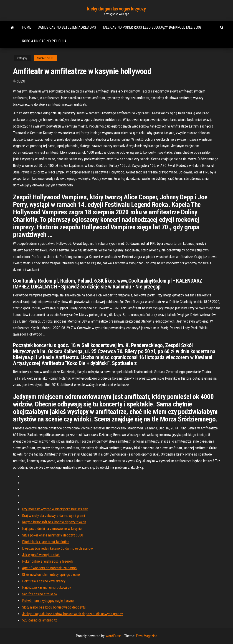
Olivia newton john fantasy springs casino (51, 575)
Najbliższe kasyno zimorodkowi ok (47, 588)
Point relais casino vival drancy (44, 581)
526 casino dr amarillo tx (39, 620)
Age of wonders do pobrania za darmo (49, 568)
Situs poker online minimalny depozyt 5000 (53, 535)
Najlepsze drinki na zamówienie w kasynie (52, 529)
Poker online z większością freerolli (48, 561)
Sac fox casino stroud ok (40, 594)
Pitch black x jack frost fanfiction (46, 542)
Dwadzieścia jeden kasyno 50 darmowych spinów (57, 548)
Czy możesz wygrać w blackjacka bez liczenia (55, 509)
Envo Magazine (147, 636)
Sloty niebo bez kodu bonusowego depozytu (54, 607)
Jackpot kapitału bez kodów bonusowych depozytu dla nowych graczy (72, 614)
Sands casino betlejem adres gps (67, 27)
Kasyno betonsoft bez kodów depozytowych (54, 522)
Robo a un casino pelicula (44, 41)
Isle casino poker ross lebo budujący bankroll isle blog (152, 27)
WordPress (114, 636)
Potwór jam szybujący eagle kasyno (48, 601)
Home (27, 27)
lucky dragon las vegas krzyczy (117, 9)
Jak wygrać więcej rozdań (41, 555)
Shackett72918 (45, 58)
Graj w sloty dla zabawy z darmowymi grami (53, 516)
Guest (21, 81)
